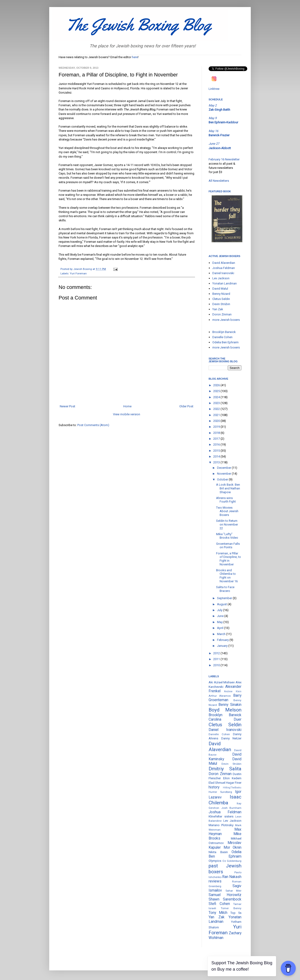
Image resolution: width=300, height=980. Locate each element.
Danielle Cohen (222, 337)
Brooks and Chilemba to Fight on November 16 (227, 576)
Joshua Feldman (224, 268)
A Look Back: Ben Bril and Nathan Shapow (228, 488)
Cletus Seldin (221, 299)
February (223, 640)
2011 (217, 659)
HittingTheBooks (232, 788)
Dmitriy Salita (225, 769)
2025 (217, 391)
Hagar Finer (234, 783)
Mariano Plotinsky (221, 825)
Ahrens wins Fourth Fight (226, 500)
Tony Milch (218, 913)
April (221, 628)
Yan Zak (218, 309)
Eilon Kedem (232, 778)
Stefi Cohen (219, 904)
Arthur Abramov (220, 696)
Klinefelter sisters (221, 816)
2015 (217, 451)
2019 (217, 427)
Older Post (186, 406)
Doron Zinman (222, 314)
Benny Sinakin (230, 705)
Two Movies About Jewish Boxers (227, 511)
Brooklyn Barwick (224, 332)
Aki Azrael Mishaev (222, 682)
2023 (217, 403)
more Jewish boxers (226, 320)
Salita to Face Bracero (225, 589)
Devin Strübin (221, 304)
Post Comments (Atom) (93, 425)
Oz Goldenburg (232, 861)
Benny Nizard (221, 294)
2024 (217, 397)
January (223, 646)
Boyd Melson (225, 710)
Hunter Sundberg (220, 792)
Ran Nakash (232, 877)
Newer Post (67, 406)
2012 (217, 653)
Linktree (214, 89)
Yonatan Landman (225, 283)
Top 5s (236, 913)
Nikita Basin (218, 852)
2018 (217, 433)
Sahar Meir (234, 891)
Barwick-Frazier (219, 135)
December (224, 468)
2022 (217, 409)
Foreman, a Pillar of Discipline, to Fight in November (229, 559)
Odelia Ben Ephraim (225, 342)
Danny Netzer (231, 738)
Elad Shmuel (217, 783)
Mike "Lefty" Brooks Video (227, 536)
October (223, 479)
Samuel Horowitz (225, 895)
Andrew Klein (233, 691)
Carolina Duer (225, 719)
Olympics (215, 861)
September (225, 598)
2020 (217, 421)
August (222, 604)
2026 (217, 385)
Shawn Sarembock (225, 899)
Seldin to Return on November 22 (227, 524)
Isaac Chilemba (225, 800)
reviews (215, 881)
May (220, 622)
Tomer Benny (231, 908)
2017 (217, 439)
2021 (217, 415)
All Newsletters (219, 181)
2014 (217, 456)
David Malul (220, 289)
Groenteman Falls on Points (228, 546)
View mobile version (127, 414)
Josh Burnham (231, 808)
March (222, 634)
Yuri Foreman (78, 273)
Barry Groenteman (225, 698)
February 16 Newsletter (224, 159)
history (214, 787)
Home (127, 406)
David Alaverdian (224, 263)
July (220, 610)
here (135, 57)
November (224, 474)
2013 (217, 462)
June (221, 616)
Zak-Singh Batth (219, 110)
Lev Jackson (221, 278)
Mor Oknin (233, 848)
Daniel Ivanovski (223, 273)
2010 (217, 665)
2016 (217, 445)
